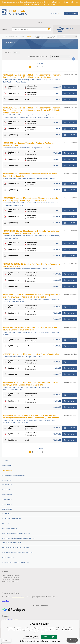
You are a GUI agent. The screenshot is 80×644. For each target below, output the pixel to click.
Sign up (75, 14)
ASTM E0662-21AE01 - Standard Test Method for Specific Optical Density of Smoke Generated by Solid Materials (31, 331)
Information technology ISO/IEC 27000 (15, 562)
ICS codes (5, 461)
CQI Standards (7, 490)
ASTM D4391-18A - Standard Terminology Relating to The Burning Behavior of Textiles (29, 145)
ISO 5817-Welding (8, 557)
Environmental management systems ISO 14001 (18, 538)
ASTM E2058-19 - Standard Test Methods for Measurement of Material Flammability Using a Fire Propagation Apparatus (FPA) (31, 202)
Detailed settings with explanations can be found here (40, 641)
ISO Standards (7, 509)
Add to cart (71, 87)
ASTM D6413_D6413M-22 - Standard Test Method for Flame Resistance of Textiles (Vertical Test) (32, 266)
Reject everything (31, 637)
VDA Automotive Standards (11, 519)
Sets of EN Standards (9, 528)
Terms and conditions (18, 597)
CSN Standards (7, 485)
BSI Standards (7, 480)
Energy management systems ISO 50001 (15, 548)
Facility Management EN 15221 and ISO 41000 (17, 553)
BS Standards (16, 575)
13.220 (22, 36)
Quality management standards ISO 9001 (16, 533)
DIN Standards (7, 494)
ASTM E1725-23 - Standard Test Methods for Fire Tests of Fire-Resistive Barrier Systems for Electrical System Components (31, 386)
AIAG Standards (7, 465)
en (58, 14)
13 (17, 36)
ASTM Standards (9, 36)
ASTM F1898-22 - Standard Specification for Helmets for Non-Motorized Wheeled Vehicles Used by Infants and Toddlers (31, 234)
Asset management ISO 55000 (12, 543)
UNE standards (7, 514)
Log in (67, 14)
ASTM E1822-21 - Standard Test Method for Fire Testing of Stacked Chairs (32, 355)
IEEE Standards (7, 504)
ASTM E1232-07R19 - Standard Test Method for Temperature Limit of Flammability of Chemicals (30, 176)
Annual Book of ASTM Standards (13, 475)
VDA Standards (6, 582)
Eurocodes (5, 524)
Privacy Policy (5, 601)
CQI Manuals (15, 582)
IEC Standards (7, 499)
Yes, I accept (49, 637)
